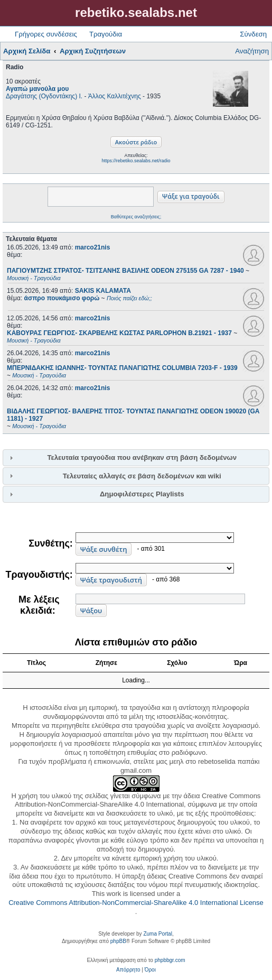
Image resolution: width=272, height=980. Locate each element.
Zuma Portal (157, 934)
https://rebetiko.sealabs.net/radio (136, 161)
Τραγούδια (106, 34)
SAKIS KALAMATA (103, 291)
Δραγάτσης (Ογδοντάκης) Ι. (44, 96)
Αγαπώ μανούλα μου (37, 89)
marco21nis (93, 247)
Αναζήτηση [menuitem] (252, 51)
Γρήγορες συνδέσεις (46, 34)
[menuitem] (128, 970)
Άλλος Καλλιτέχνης (115, 96)
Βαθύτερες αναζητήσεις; (136, 217)
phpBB (118, 941)
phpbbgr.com (170, 960)
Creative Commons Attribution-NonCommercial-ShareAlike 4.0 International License (136, 903)
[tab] (136, 458)
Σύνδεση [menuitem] (253, 34)
